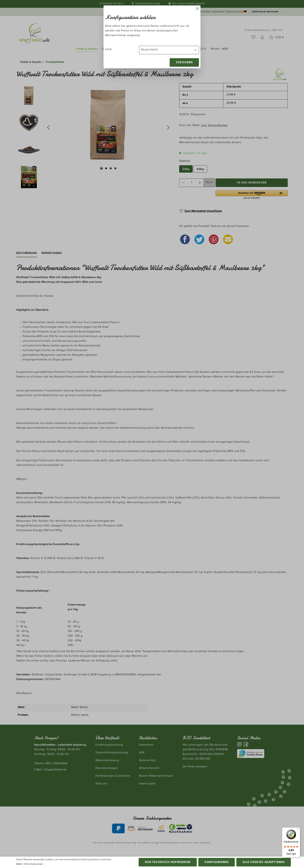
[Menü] (298, 830)
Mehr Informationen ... (31, 865)
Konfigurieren (217, 863)
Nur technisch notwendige (168, 863)
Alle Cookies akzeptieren (264, 863)
